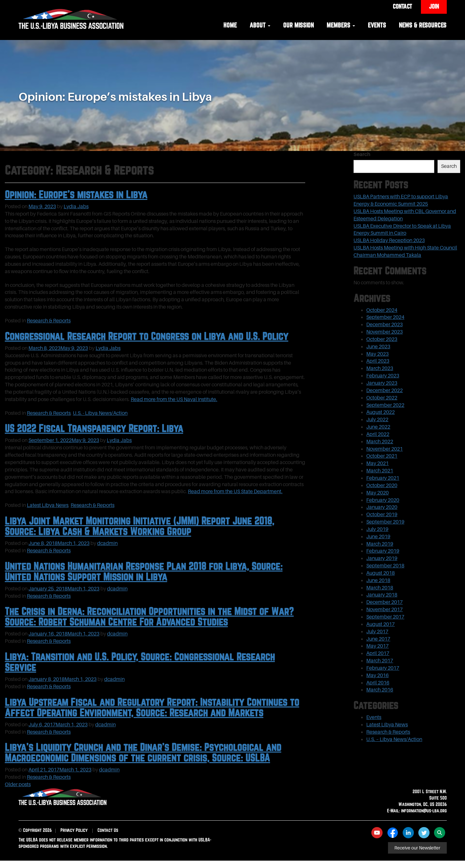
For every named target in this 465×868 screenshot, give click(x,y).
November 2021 (384, 449)
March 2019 (380, 544)
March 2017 (380, 661)
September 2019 (385, 522)
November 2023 (384, 332)
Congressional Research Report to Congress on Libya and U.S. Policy (147, 336)
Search (362, 154)
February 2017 (383, 668)
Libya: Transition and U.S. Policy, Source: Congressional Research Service (140, 662)
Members (341, 25)
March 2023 (380, 368)
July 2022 (377, 420)
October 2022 (382, 398)
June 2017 (378, 639)
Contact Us (108, 830)
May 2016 (377, 675)
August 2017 (380, 624)
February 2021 (383, 478)
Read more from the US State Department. (235, 492)
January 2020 (382, 507)
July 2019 (377, 529)
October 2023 (382, 339)
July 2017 (377, 632)
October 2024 (382, 310)
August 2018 (380, 573)
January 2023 (382, 383)
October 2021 (382, 456)
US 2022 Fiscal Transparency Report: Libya (94, 428)
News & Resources (423, 25)
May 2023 (377, 354)
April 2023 (378, 361)
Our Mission (298, 25)
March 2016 (380, 690)
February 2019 (383, 551)
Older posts (18, 785)
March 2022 (380, 442)
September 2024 (385, 317)
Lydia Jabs (76, 207)
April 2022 (378, 434)
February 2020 (383, 500)
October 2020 (382, 485)
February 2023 (383, 376)
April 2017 (378, 653)
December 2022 (384, 391)
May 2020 (377, 493)
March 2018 (380, 588)
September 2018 (385, 566)
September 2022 (385, 405)
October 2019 (382, 515)
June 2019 (378, 537)
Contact (402, 6)
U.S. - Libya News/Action (100, 413)
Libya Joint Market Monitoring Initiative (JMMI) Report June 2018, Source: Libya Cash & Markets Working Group (139, 526)
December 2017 (384, 602)
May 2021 (377, 463)
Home (230, 25)
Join (434, 6)
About (260, 25)
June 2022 (378, 427)
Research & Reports (49, 321)
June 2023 (378, 347)
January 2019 (382, 558)
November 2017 (384, 610)
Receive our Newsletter (417, 848)
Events (377, 25)
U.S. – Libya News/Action (394, 739)
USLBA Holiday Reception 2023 (389, 241)
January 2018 (382, 595)
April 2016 (378, 683)
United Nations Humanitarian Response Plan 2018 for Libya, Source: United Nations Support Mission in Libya (144, 571)
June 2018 (378, 580)
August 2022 (380, 412)
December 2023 (384, 325)
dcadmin (107, 543)
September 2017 (385, 617)
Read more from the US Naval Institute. (174, 399)
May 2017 (377, 646)
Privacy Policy (74, 830)
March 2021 (380, 471)
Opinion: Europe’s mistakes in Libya (76, 194)
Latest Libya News (48, 505)
